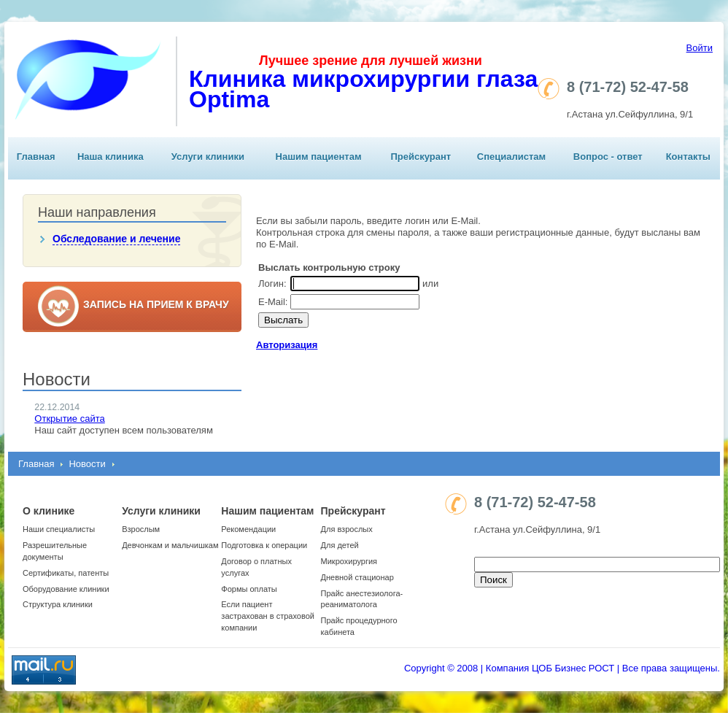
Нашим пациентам (319, 157)
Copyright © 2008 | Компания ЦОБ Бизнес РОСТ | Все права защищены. (562, 668)
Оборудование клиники (66, 589)
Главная (36, 157)
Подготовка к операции (264, 545)
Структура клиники (58, 604)
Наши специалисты (59, 529)
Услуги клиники (208, 157)
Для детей (340, 545)
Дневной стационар (357, 577)
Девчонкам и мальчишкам (170, 545)
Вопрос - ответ (608, 157)
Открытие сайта (69, 419)
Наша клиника (111, 157)
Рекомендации (248, 529)
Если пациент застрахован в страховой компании (268, 616)
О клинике (49, 511)
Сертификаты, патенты (66, 573)
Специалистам (511, 157)
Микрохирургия (349, 561)
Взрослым (141, 529)
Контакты (688, 157)
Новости (87, 464)
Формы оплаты (249, 589)
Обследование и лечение (116, 239)
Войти (700, 48)
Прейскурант (421, 157)
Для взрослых (347, 529)
